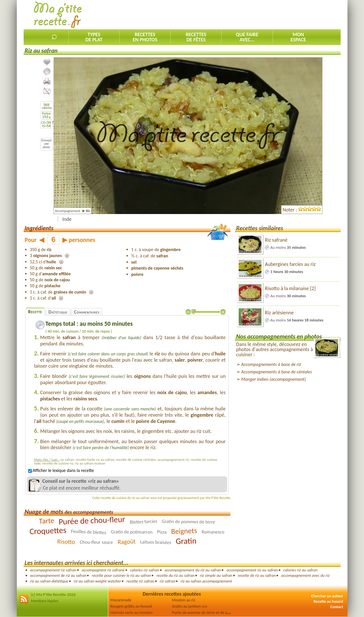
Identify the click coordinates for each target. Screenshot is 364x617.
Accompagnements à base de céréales (277, 372)
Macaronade (121, 600)
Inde (67, 219)
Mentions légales (45, 601)
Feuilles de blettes (89, 532)
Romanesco (213, 532)
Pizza (162, 532)
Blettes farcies (143, 522)
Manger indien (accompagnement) (274, 379)
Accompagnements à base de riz (271, 364)
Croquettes (48, 531)
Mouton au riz (184, 600)
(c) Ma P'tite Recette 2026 (53, 594)
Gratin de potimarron (132, 532)
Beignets (184, 531)
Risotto (66, 542)
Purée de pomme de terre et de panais (204, 612)
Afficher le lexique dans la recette (61, 470)
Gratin (186, 541)
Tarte (47, 521)
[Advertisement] (237, 15)
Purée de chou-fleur (92, 520)
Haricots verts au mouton (132, 612)
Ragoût (126, 542)
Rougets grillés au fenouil (131, 606)
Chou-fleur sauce (96, 542)
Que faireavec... (247, 37)
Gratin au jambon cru (190, 606)
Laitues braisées (156, 542)
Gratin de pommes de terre (188, 522)
